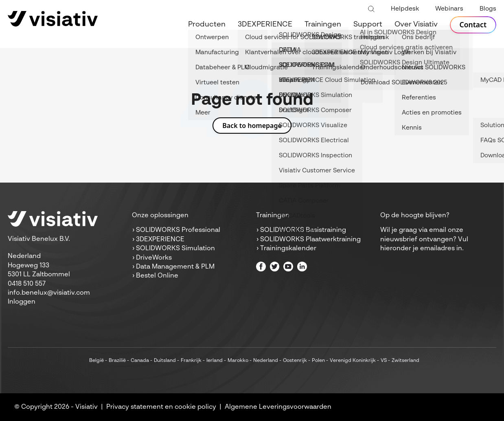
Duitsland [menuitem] (165, 361)
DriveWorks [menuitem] (154, 258)
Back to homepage (252, 126)
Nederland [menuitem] (266, 361)
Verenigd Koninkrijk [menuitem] (353, 361)
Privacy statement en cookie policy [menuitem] (161, 407)
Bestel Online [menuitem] (157, 276)
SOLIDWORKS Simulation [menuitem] (175, 249)
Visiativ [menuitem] (87, 407)
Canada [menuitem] (140, 361)
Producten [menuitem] (206, 24)
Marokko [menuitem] (238, 361)
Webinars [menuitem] (449, 9)
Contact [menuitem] (473, 25)
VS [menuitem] (384, 361)
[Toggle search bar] (371, 9)
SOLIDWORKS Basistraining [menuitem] (303, 230)
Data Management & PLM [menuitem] (175, 267)
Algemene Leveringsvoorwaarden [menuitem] (278, 407)
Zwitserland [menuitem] (405, 361)
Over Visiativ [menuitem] (415, 24)
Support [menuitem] (367, 24)
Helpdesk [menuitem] (405, 9)
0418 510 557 (27, 284)
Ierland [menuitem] (215, 361)
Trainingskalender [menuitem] (288, 249)
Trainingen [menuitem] (322, 24)
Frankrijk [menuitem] (191, 361)
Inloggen (22, 302)
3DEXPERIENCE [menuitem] (264, 24)
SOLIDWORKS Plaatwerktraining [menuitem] (310, 240)
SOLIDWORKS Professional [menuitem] (178, 230)
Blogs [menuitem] (488, 9)
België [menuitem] (96, 361)
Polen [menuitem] (318, 361)
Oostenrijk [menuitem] (295, 361)
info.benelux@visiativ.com (49, 293)
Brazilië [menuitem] (117, 361)
